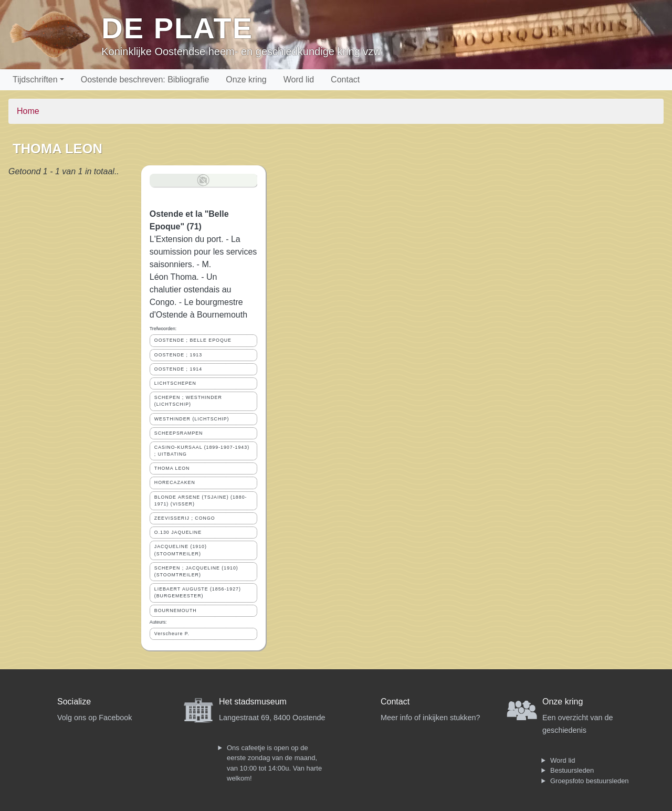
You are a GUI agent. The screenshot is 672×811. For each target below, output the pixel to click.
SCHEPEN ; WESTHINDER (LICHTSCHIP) (188, 401)
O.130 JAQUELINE (178, 532)
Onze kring (246, 80)
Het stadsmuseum (253, 702)
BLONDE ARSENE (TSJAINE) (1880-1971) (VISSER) (201, 501)
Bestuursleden (572, 770)
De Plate (177, 28)
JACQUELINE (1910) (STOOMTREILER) (181, 550)
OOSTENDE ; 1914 (178, 369)
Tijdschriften (35, 80)
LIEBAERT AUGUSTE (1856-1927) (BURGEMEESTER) (198, 592)
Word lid (299, 80)
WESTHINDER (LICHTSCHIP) (192, 419)
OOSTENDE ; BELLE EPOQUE (193, 340)
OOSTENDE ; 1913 (178, 355)
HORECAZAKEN (175, 482)
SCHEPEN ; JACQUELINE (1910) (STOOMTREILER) (196, 571)
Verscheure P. (172, 634)
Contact (345, 80)
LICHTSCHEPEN (175, 383)
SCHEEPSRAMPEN (179, 433)
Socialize (74, 702)
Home (28, 111)
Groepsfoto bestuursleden (590, 781)
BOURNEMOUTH (176, 610)
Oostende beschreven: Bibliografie (145, 80)
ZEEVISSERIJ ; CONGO (185, 518)
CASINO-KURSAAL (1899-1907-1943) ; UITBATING (202, 451)
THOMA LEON (172, 468)
